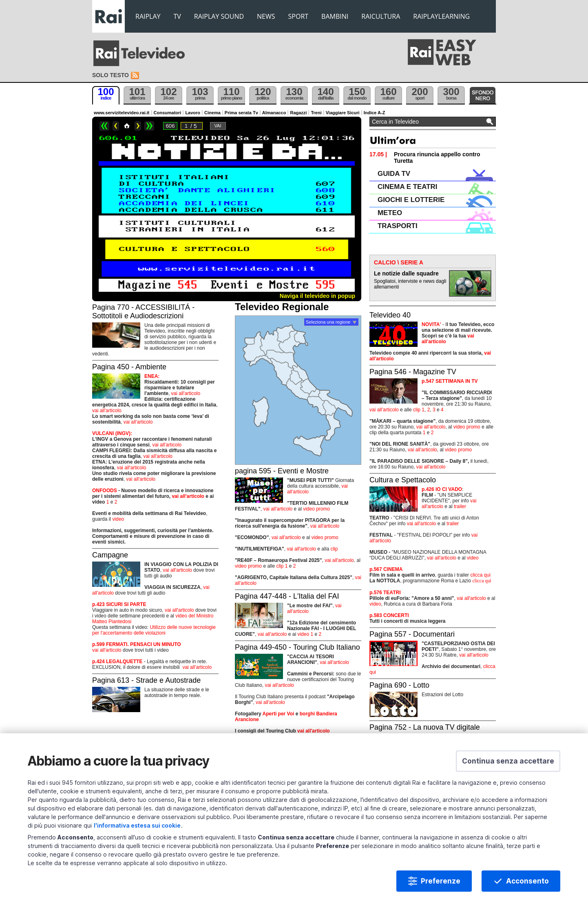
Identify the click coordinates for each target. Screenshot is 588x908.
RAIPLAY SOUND (219, 16)
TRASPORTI (398, 226)
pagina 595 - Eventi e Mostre (282, 471)
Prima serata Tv (241, 113)
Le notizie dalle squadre (406, 273)
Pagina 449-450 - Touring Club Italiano (297, 647)
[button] (508, 761)
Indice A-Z (375, 113)
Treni (316, 113)
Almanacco (274, 113)
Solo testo (111, 75)
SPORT (298, 16)
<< (104, 126)
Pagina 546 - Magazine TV (413, 372)
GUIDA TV (394, 174)
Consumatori (168, 113)
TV (177, 16)
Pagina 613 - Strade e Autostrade (146, 680)
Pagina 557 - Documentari (412, 634)
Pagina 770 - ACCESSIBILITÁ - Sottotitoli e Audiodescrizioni (143, 312)
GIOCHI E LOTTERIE (411, 200)
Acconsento (527, 881)
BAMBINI (335, 16)
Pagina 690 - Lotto (399, 685)
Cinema (212, 113)
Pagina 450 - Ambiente (129, 367)
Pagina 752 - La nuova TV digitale (425, 727)
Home (127, 126)
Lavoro (193, 113)
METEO (390, 213)
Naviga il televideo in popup (317, 296)
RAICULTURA (381, 16)
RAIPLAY (148, 16)
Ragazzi (298, 113)
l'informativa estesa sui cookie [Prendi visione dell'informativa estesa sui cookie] (137, 825)
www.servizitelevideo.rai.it (122, 113)
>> (149, 126)
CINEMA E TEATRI (407, 187)
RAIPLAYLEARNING (441, 16)
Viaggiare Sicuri (343, 113)
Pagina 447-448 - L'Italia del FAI (287, 596)
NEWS (266, 16)
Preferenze (441, 881)
